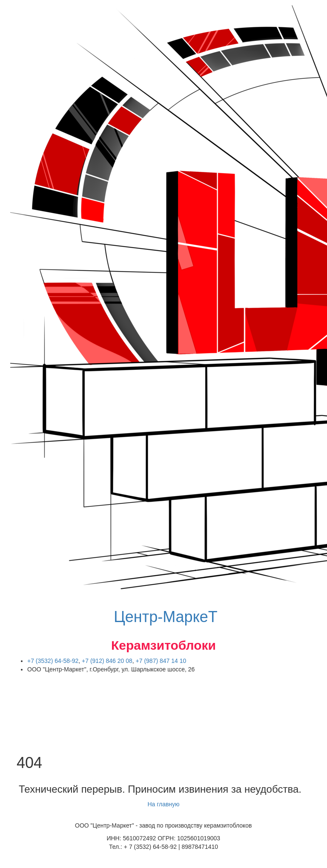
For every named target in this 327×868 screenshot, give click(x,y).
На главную (163, 804)
